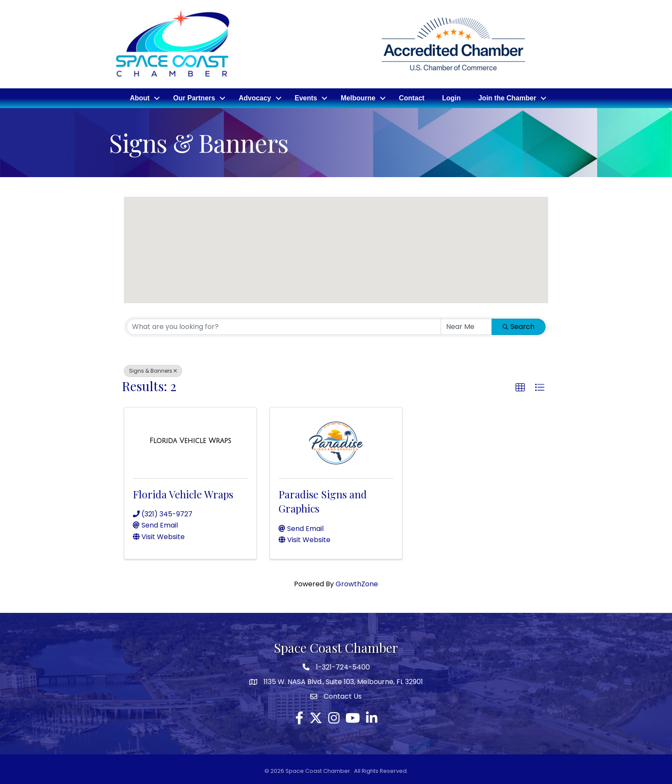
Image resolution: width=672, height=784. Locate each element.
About (140, 98)
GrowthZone (357, 584)
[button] (343, 261)
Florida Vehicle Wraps (183, 494)
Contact (412, 98)
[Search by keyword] (284, 327)
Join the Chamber (507, 98)
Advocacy (255, 98)
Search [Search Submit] (519, 327)
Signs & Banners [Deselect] (153, 371)
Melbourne (358, 98)
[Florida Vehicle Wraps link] (190, 441)
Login (451, 98)
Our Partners (194, 98)
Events (306, 98)
